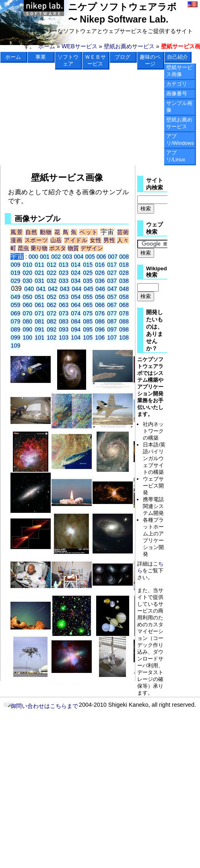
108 (124, 337)
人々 (123, 240)
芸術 (123, 232)
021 (39, 273)
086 (100, 321)
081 (39, 321)
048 (124, 289)
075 (88, 313)
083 (64, 321)
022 (52, 273)
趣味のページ (150, 60)
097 (112, 329)
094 (76, 329)
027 (112, 273)
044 (76, 289)
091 (39, 329)
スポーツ (36, 240)
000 (33, 257)
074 (76, 313)
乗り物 (39, 248)
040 (29, 289)
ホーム (47, 46)
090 (27, 329)
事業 (41, 57)
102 (52, 337)
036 (100, 281)
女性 (96, 240)
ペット (89, 232)
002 (56, 257)
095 (88, 329)
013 (64, 265)
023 (64, 273)
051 (39, 297)
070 (27, 313)
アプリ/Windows (180, 140)
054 (76, 297)
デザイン (92, 248)
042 (53, 289)
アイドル (76, 240)
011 (39, 265)
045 (89, 289)
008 (124, 257)
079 (15, 321)
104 (76, 337)
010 (27, 265)
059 (15, 305)
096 (100, 329)
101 (39, 337)
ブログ (123, 57)
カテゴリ (177, 84)
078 (124, 313)
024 (76, 273)
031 (39, 281)
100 (27, 337)
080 (27, 321)
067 (112, 305)
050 (27, 297)
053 (64, 297)
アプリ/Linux (176, 156)
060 (27, 305)
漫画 (16, 240)
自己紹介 (177, 57)
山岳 (56, 240)
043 (65, 289)
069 (15, 313)
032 (52, 281)
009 (15, 265)
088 (124, 321)
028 (124, 273)
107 (112, 337)
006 (101, 257)
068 (124, 305)
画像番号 (177, 94)
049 (15, 297)
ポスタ (58, 248)
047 (112, 289)
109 (15, 346)
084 (76, 321)
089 (15, 329)
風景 (17, 232)
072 (52, 313)
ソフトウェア (68, 60)
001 (45, 257)
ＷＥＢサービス (95, 60)
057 (112, 297)
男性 (109, 240)
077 (112, 313)
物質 (73, 248)
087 (112, 321)
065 (88, 305)
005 (90, 257)
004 (79, 257)
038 (124, 281)
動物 (46, 232)
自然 (32, 232)
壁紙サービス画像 (179, 71)
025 (88, 273)
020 (27, 273)
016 (100, 265)
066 (100, 305)
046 (100, 289)
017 (112, 265)
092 (52, 329)
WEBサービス (79, 46)
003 (67, 257)
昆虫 (23, 248)
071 (39, 313)
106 (100, 337)
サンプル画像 (179, 107)
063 (64, 305)
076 (100, 313)
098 (124, 329)
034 (76, 281)
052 (52, 297)
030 (27, 281)
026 (100, 273)
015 (88, 265)
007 (113, 257)
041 (41, 289)
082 (52, 321)
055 (88, 297)
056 (100, 297)
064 (76, 305)
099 (15, 337)
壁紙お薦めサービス (129, 46)
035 (88, 281)
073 (64, 313)
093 (64, 329)
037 (112, 281)
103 (64, 337)
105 (88, 337)
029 (15, 281)
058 (124, 297)
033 (64, 281)
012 (52, 265)
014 (76, 265)
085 (88, 321)
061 (39, 305)
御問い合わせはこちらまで (41, 706)
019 (15, 273)
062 (52, 305)
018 (124, 265)
